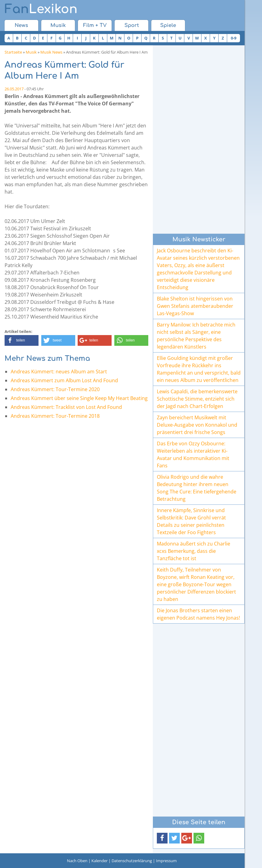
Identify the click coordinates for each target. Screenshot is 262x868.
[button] (22, 340)
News (21, 25)
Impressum (166, 861)
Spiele (168, 25)
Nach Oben (77, 861)
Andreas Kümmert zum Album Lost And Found (64, 380)
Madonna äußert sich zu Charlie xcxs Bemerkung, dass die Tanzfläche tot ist (194, 551)
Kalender (100, 861)
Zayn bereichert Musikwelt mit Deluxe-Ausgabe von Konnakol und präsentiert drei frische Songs (197, 425)
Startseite (13, 52)
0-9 (234, 38)
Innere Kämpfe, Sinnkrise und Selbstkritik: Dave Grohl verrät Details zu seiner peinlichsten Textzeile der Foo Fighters (191, 521)
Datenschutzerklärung (132, 861)
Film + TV (95, 25)
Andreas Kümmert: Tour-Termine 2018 (55, 416)
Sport (132, 25)
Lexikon (41, 9)
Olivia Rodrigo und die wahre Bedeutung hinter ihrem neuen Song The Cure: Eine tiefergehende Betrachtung (197, 488)
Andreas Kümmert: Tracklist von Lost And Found (66, 407)
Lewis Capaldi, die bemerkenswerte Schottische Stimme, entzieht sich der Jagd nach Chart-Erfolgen (197, 399)
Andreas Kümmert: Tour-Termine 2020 (55, 389)
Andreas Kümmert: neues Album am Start (59, 372)
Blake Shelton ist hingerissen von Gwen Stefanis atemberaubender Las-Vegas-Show (195, 306)
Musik (58, 25)
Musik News (51, 52)
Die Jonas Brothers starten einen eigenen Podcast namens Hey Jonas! (198, 614)
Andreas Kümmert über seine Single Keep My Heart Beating (79, 398)
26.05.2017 (14, 89)
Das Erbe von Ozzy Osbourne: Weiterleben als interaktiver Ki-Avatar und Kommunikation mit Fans (193, 455)
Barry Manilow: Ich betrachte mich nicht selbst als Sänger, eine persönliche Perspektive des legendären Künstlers (196, 336)
